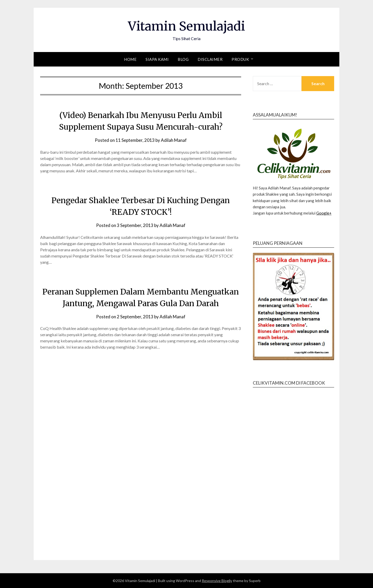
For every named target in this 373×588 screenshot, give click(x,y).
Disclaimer (210, 59)
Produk (240, 59)
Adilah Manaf (174, 140)
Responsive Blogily (217, 581)
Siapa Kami (157, 59)
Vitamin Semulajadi (187, 26)
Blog (183, 59)
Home (130, 59)
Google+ (324, 213)
